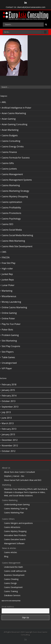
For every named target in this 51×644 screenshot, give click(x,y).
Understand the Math (13, 567)
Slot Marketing (9, 341)
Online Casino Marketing (14, 307)
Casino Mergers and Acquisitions (18, 523)
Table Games (8, 357)
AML (4, 102)
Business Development (14, 575)
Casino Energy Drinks (13, 147)
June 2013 (7, 418)
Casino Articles (11, 552)
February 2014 (9, 396)
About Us (6, 468)
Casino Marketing (11, 185)
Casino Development (13, 587)
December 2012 (10, 440)
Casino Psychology (11, 219)
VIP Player (7, 368)
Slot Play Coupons (11, 346)
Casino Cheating (11, 579)
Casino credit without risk (15, 571)
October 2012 (8, 451)
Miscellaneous (9, 296)
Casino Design (10, 583)
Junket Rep (7, 274)
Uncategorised (9, 363)
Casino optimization (12, 202)
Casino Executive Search (15, 539)
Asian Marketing (10, 130)
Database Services (12, 595)
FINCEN (6, 257)
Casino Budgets (10, 135)
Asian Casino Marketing (14, 113)
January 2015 (8, 390)
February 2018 (9, 385)
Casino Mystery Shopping (15, 196)
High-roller (7, 269)
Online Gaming (9, 313)
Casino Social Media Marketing (17, 235)
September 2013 (10, 407)
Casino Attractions (12, 527)
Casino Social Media (12, 230)
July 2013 (6, 412)
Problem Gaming (10, 335)
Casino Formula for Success (16, 158)
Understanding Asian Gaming (17, 504)
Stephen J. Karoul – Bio (14, 476)
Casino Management (12, 174)
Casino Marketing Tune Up (16, 509)
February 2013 (9, 429)
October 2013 (8, 401)
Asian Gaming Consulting (14, 124)
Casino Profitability (11, 208)
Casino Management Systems (17, 180)
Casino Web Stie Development (17, 246)
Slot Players (8, 352)
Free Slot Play (8, 263)
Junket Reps (8, 280)
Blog (6, 556)
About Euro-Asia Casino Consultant (20, 472)
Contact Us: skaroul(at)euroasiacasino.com (26, 7)
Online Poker (8, 318)
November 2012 (10, 446)
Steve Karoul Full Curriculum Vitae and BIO (23, 480)
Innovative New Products (15, 535)
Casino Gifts (8, 163)
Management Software (14, 543)
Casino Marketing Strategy (15, 191)
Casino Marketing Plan (14, 513)
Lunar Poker (8, 285)
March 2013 (8, 423)
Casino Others (8, 519)
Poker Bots (7, 330)
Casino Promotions (11, 213)
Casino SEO (7, 224)
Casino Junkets (9, 169)
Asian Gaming (9, 119)
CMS (4, 252)
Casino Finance (9, 152)
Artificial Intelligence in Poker (16, 108)
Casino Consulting (11, 141)
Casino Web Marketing (13, 241)
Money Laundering (11, 302)
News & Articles (9, 548)
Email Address (8, 607)
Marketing (7, 291)
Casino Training (11, 591)
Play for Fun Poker (11, 324)
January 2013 (8, 434)
